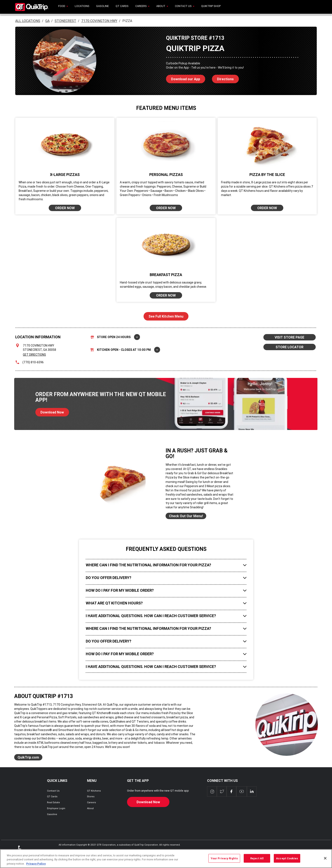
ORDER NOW (65, 208)
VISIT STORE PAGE (289, 337)
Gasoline (52, 814)
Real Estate (53, 802)
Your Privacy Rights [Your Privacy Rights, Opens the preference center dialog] (224, 860)
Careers (91, 802)
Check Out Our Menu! (186, 516)
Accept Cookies (287, 860)
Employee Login (56, 808)
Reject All (257, 860)
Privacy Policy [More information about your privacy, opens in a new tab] (36, 866)
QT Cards (52, 796)
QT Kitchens (94, 791)
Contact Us (53, 791)
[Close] (325, 860)
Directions (223, 78)
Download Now (50, 411)
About (90, 808)
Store (115, 337)
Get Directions (34, 355)
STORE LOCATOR (290, 347)
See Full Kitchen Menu (166, 316)
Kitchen (125, 350)
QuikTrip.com (28, 757)
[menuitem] (63, 7)
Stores (91, 796)
